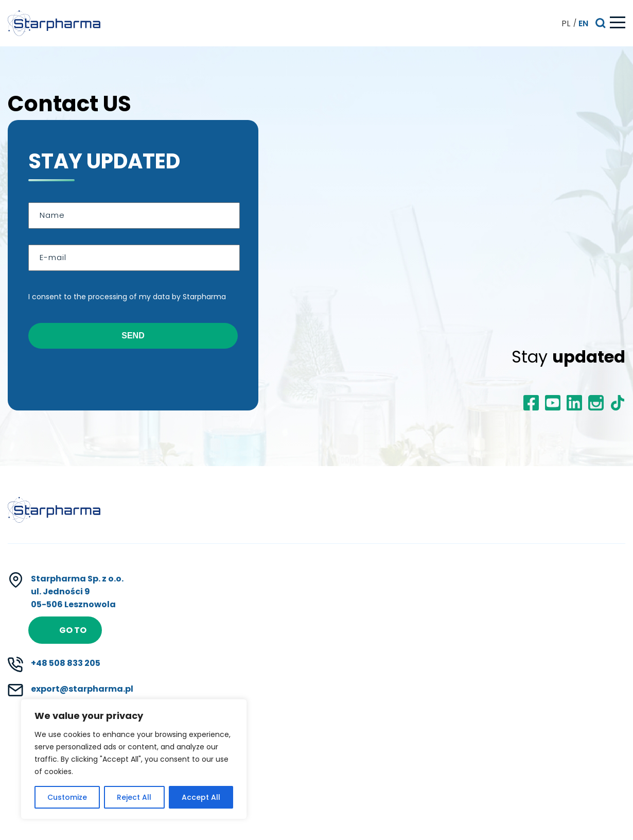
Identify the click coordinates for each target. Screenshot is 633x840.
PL (566, 23)
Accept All (201, 797)
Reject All (134, 797)
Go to (73, 630)
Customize (67, 797)
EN (583, 23)
